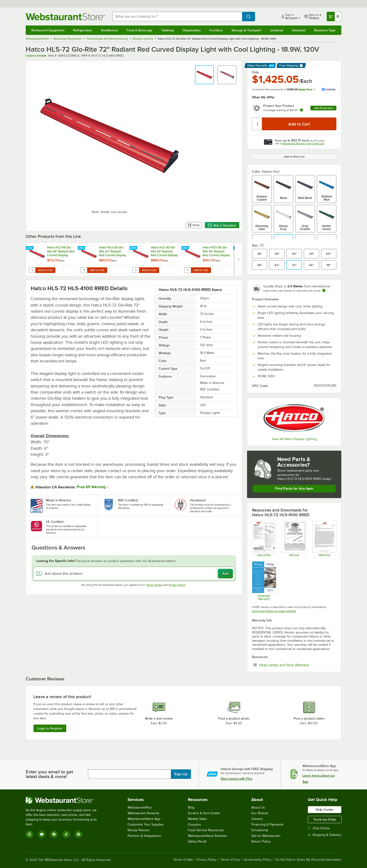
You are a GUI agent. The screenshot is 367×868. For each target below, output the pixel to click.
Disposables (192, 30)
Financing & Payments (267, 824)
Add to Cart (45, 270)
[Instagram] (29, 834)
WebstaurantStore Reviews (207, 836)
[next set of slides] (238, 259)
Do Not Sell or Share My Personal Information (308, 860)
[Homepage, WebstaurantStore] (65, 17)
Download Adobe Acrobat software (274, 611)
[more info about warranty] (301, 110)
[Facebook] (54, 834)
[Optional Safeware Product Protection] (264, 581)
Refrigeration (83, 30)
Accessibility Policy (258, 860)
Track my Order (325, 819)
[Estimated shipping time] (324, 290)
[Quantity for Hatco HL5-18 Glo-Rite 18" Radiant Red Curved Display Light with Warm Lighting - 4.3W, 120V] (32, 270)
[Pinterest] (78, 834)
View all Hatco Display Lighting (294, 439)
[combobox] (177, 17)
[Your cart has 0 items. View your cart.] (334, 17)
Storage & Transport (246, 30)
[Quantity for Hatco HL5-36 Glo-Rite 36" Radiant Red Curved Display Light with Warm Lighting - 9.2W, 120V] (188, 270)
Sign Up (181, 774)
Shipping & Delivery (325, 835)
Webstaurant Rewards (143, 813)
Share (194, 225)
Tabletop (168, 30)
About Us (258, 807)
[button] (204, 75)
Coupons (194, 824)
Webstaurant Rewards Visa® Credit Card (303, 144)
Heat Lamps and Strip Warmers (298, 665)
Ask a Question (222, 225)
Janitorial (276, 30)
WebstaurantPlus (140, 807)
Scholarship (260, 830)
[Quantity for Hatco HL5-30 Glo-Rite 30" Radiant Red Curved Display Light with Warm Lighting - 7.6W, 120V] (136, 270)
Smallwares (109, 30)
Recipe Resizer (139, 830)
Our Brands (260, 813)
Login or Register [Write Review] (50, 728)
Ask (225, 574)
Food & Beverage (140, 30)
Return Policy (261, 841)
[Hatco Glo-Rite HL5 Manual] (294, 539)
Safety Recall (197, 841)
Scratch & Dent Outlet (204, 813)
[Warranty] (324, 539)
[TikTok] (66, 834)
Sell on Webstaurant (266, 836)
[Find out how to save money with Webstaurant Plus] (30, 248)
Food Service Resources (206, 830)
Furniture (216, 30)
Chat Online (319, 828)
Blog (191, 807)
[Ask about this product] (134, 574)
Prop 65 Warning (91, 487)
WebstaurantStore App (144, 819)
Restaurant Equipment (48, 30)
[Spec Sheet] (264, 539)
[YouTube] (42, 834)
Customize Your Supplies (146, 824)
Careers (257, 819)
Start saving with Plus (237, 779)
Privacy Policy (177, 585)
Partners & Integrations (144, 836)
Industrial (299, 30)
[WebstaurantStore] (64, 800)
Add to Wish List (294, 157)
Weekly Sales (197, 819)
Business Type (325, 30)
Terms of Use (154, 585)
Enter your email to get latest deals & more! (49, 774)
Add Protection (324, 108)
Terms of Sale (183, 860)
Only (255, 72)
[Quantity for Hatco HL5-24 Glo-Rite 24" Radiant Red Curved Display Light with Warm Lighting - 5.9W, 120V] (84, 270)
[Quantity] (257, 124)
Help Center (325, 809)
